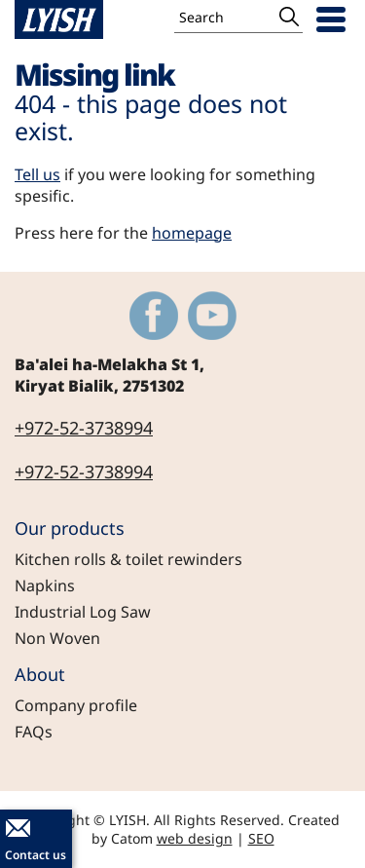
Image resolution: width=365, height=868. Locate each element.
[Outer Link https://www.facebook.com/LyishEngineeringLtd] (154, 316)
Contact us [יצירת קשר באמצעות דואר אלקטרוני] (36, 855)
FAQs (34, 732)
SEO (261, 838)
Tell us (37, 174)
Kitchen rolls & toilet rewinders (128, 559)
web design (195, 838)
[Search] (225, 17)
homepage (192, 233)
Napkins (45, 585)
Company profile (76, 705)
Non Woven (57, 638)
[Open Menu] (331, 19)
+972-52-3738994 (84, 428)
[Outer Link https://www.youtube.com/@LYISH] (212, 316)
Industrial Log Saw (83, 612)
